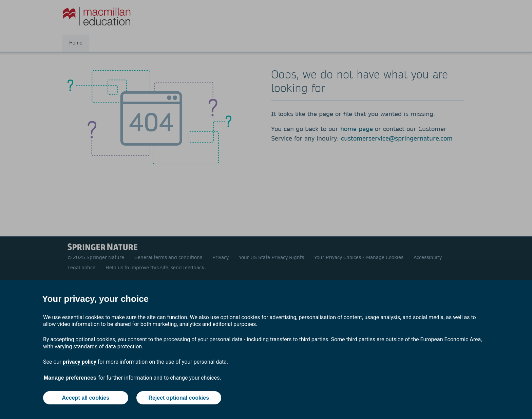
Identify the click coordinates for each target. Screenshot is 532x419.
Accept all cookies (85, 398)
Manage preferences (70, 378)
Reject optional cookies (179, 398)
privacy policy (80, 362)
